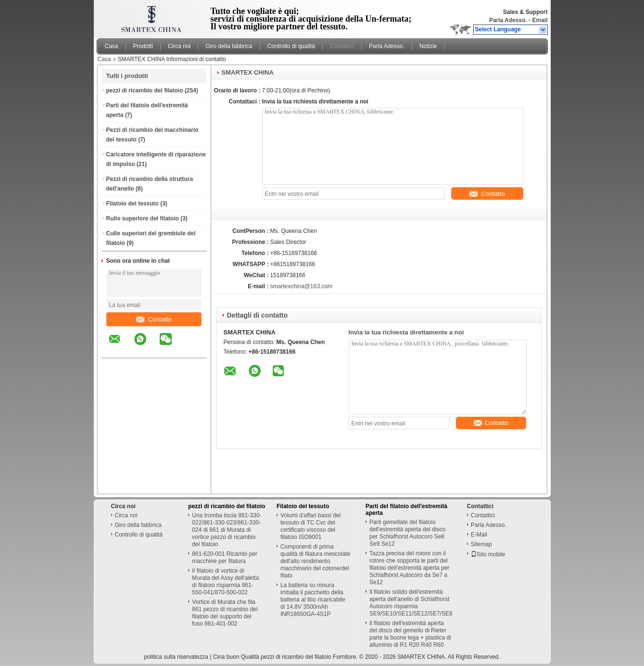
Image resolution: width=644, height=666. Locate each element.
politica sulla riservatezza (176, 657)
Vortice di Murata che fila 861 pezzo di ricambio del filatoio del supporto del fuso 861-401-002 (225, 613)
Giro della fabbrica (229, 46)
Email (540, 20)
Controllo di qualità (291, 46)
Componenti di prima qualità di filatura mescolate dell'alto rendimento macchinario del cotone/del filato (315, 561)
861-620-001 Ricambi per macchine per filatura (224, 557)
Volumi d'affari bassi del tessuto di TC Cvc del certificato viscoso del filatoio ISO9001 (310, 526)
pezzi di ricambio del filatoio (145, 90)
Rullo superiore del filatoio (143, 218)
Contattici (342, 46)
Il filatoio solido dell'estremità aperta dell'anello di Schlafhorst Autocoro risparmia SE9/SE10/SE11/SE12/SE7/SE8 (411, 603)
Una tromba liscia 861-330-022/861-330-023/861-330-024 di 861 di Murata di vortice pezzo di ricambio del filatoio (227, 530)
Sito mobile (488, 554)
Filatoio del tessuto (133, 204)
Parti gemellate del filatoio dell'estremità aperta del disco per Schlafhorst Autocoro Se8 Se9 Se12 (407, 533)
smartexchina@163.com (302, 286)
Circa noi (179, 46)
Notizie (428, 46)
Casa (112, 46)
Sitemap (481, 544)
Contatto (154, 319)
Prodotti (143, 46)
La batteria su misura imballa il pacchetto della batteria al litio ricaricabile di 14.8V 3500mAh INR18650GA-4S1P (313, 600)
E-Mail (479, 535)
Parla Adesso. (508, 20)
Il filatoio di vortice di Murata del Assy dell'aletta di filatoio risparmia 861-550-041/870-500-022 (225, 582)
